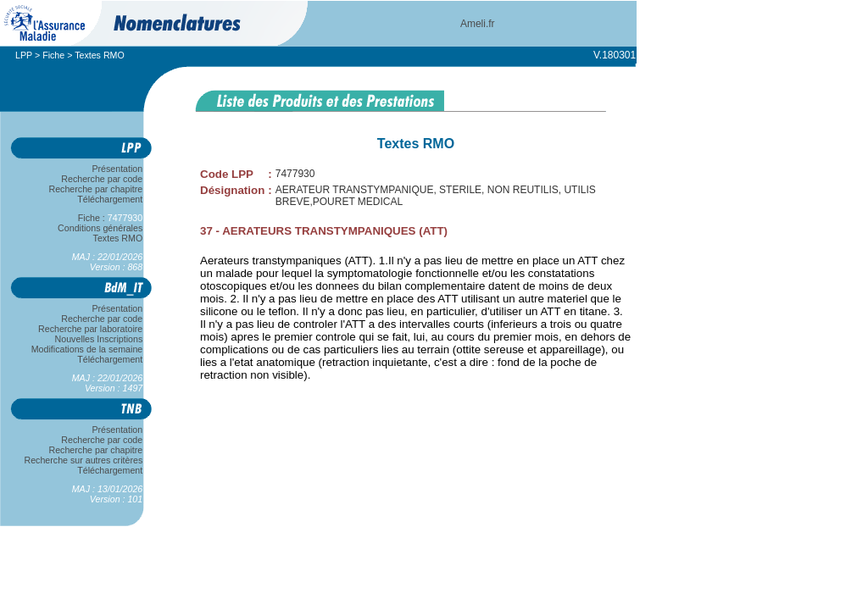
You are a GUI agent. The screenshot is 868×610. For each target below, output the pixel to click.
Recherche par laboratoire (90, 329)
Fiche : (110, 218)
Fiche (53, 55)
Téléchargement (110, 199)
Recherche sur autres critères (83, 460)
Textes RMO (118, 238)
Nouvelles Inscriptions (99, 339)
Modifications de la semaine (87, 349)
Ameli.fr (478, 24)
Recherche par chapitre (96, 189)
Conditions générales (100, 228)
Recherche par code (103, 179)
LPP (24, 55)
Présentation (117, 169)
